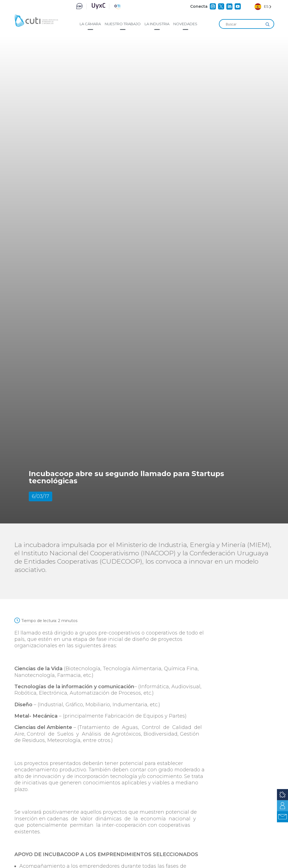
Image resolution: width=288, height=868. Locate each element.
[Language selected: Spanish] (263, 7)
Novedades (185, 24)
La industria (157, 24)
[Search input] (244, 24)
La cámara (90, 24)
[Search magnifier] (268, 24)
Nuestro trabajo (123, 24)
